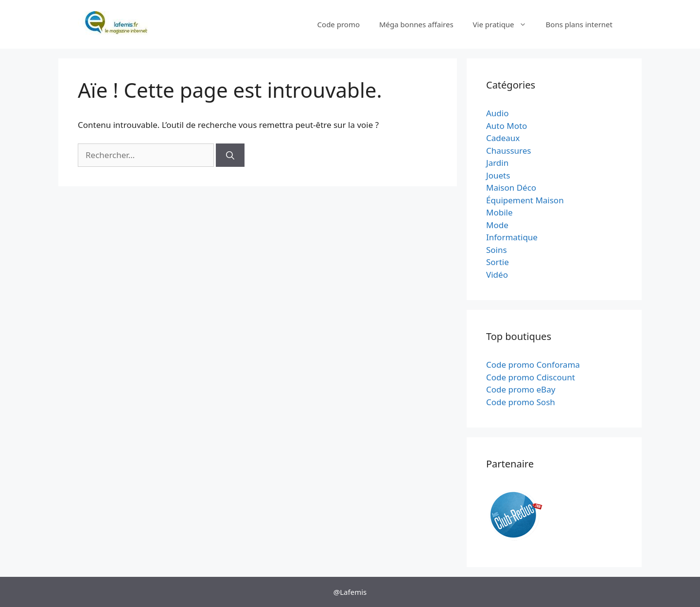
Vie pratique (505, 24)
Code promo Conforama (533, 365)
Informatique (512, 237)
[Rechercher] (230, 155)
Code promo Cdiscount (531, 377)
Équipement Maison (525, 200)
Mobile (499, 212)
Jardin (497, 163)
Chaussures (509, 151)
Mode (497, 225)
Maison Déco (511, 187)
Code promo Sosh (521, 402)
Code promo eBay (521, 389)
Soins (497, 250)
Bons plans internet (579, 24)
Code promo (339, 24)
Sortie (498, 262)
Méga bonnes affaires (416, 24)
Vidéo (497, 275)
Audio (498, 113)
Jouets (498, 175)
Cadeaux (503, 138)
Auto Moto (507, 126)
